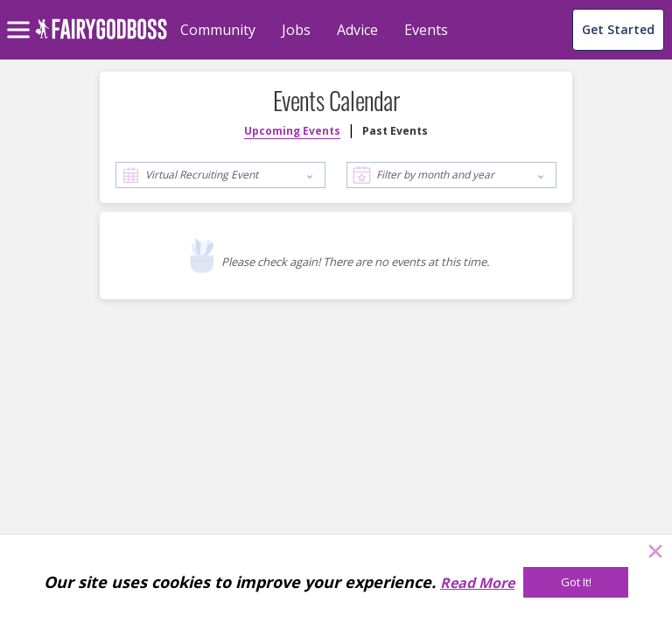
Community (218, 30)
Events (426, 30)
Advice (357, 30)
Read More (477, 583)
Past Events (395, 131)
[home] (101, 39)
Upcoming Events (292, 131)
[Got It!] (576, 582)
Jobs (296, 30)
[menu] (21, 16)
